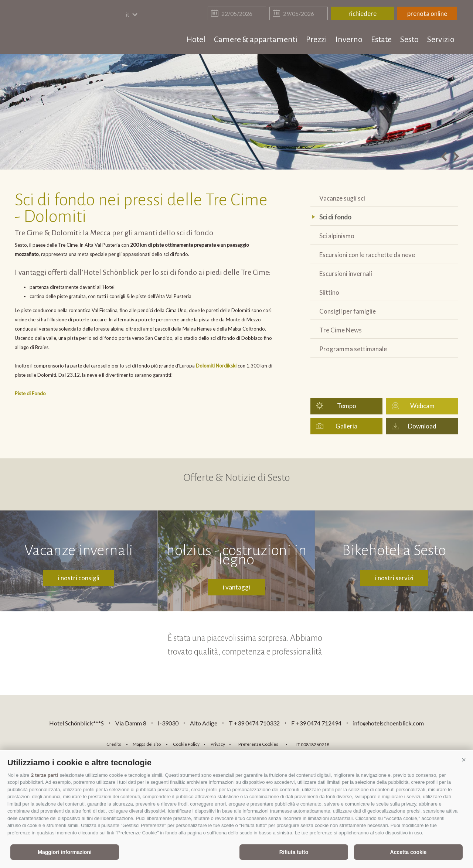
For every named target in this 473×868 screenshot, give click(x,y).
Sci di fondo (335, 217)
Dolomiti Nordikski (216, 366)
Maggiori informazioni (64, 852)
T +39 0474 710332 (254, 723)
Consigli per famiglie (348, 311)
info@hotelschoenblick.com (388, 723)
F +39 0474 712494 (317, 723)
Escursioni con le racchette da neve (367, 255)
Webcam (422, 406)
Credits (114, 744)
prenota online (427, 13)
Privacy (218, 744)
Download (422, 426)
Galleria (346, 426)
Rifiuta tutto (294, 852)
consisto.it (354, 743)
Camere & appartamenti (256, 40)
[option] (236, 112)
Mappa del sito (147, 744)
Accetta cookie (409, 852)
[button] (464, 760)
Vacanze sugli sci (342, 198)
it (132, 14)
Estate (381, 40)
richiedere (363, 13)
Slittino (329, 292)
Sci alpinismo (337, 236)
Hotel (196, 40)
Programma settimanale (353, 349)
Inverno (349, 40)
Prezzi (317, 40)
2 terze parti (45, 775)
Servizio (441, 40)
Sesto (409, 40)
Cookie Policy (186, 744)
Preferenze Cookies (258, 744)
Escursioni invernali (346, 274)
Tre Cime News (341, 330)
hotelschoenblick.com (58, 28)
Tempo (347, 406)
